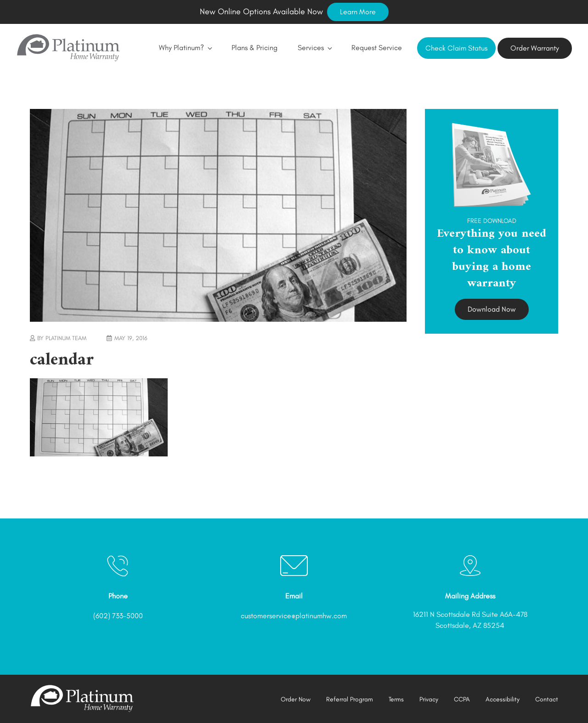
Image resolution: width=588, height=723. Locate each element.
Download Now (492, 309)
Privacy (429, 699)
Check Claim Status (456, 48)
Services (314, 48)
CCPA (462, 699)
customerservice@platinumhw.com (294, 616)
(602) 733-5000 (118, 616)
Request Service (377, 48)
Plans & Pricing (254, 48)
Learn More (358, 12)
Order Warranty (535, 48)
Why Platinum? (185, 48)
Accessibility (503, 699)
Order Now (296, 699)
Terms (396, 699)
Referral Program (350, 699)
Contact (547, 699)
